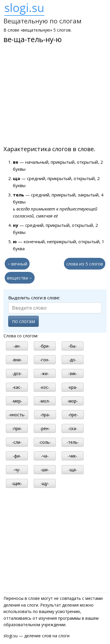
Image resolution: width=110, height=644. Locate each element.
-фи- (17, 456)
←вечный (17, 264)
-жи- (45, 373)
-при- (17, 428)
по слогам (23, 321)
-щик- (17, 483)
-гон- (45, 360)
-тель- (73, 442)
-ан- (17, 346)
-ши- (45, 470)
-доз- (17, 373)
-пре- (73, 415)
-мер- (17, 401)
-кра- (73, 387)
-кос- (45, 387)
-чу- (17, 470)
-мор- (73, 401)
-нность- (17, 415)
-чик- (73, 456)
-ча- (45, 456)
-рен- (45, 428)
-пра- (45, 415)
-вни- (17, 360)
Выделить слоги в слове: (34, 298)
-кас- (17, 387)
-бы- (73, 346)
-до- (73, 360)
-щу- (45, 483)
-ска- (73, 428)
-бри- (45, 346)
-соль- (45, 442)
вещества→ (20, 278)
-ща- (73, 470)
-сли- (17, 442)
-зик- (73, 373)
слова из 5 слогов (85, 264)
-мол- (45, 401)
